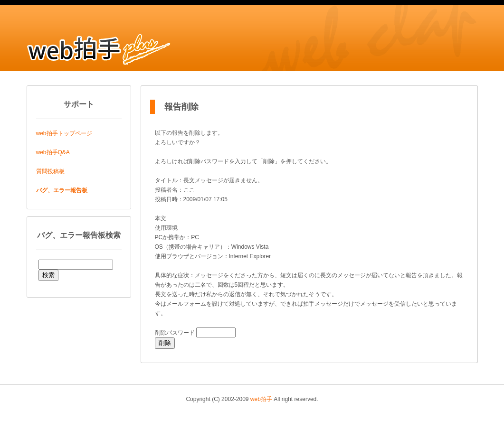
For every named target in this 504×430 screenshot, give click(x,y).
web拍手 (261, 399)
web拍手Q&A (53, 152)
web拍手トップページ (64, 133)
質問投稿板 (50, 171)
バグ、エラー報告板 (62, 190)
